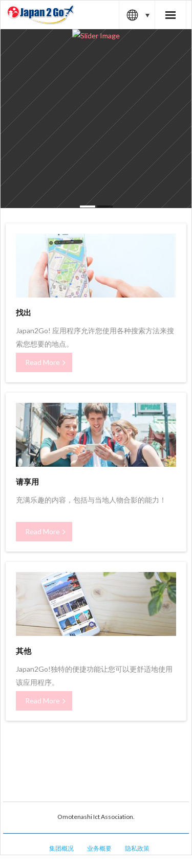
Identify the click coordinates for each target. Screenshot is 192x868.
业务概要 (99, 848)
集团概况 (61, 848)
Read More (42, 362)
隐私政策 (137, 848)
